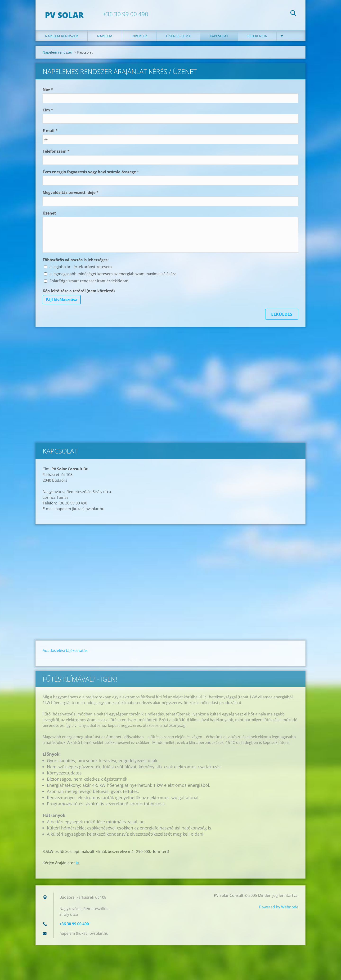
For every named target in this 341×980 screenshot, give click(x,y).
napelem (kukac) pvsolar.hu (84, 933)
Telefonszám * (56, 151)
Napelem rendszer (61, 36)
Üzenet (49, 213)
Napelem (105, 36)
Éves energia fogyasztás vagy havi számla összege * (91, 172)
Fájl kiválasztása (62, 300)
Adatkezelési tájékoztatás (65, 650)
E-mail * (50, 131)
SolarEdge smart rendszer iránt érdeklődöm (89, 281)
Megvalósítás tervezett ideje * (71, 192)
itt (78, 863)
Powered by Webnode (279, 907)
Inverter (139, 36)
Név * (48, 89)
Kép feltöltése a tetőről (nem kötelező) (79, 291)
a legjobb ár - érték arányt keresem (81, 267)
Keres (293, 14)
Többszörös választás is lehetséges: (76, 260)
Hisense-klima (178, 36)
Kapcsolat (219, 36)
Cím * (48, 110)
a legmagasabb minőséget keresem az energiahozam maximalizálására (113, 274)
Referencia (257, 36)
